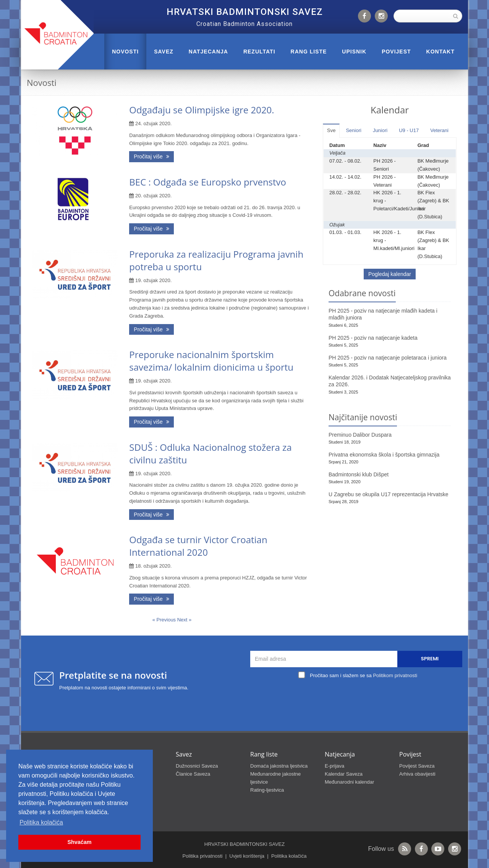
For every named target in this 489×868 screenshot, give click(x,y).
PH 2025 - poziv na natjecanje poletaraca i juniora (388, 358)
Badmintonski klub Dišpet (359, 474)
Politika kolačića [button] (41, 822)
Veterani (439, 130)
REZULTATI (259, 52)
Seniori (353, 130)
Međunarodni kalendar (349, 782)
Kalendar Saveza (344, 774)
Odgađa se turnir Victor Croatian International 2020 (198, 546)
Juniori (380, 130)
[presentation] (358, 698)
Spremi (430, 659)
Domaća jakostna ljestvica (279, 766)
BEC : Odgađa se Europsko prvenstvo (208, 182)
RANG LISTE (309, 52)
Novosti (125, 52)
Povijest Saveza (417, 766)
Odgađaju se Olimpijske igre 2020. (202, 110)
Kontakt (440, 52)
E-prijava (334, 766)
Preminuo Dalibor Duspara (360, 435)
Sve (331, 130)
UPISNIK (354, 52)
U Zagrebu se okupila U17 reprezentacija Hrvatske (389, 494)
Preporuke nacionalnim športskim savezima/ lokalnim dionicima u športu (211, 361)
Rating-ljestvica (267, 790)
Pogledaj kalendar (390, 274)
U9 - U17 (409, 130)
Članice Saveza (193, 774)
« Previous (165, 620)
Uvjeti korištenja (247, 856)
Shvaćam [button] (79, 842)
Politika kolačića (289, 856)
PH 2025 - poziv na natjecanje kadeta (373, 338)
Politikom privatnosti (395, 675)
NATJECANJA (208, 52)
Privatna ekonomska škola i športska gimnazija (384, 455)
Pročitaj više (151, 156)
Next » (185, 620)
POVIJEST (396, 52)
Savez (164, 52)
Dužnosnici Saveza (197, 766)
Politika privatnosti (203, 856)
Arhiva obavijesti (417, 774)
